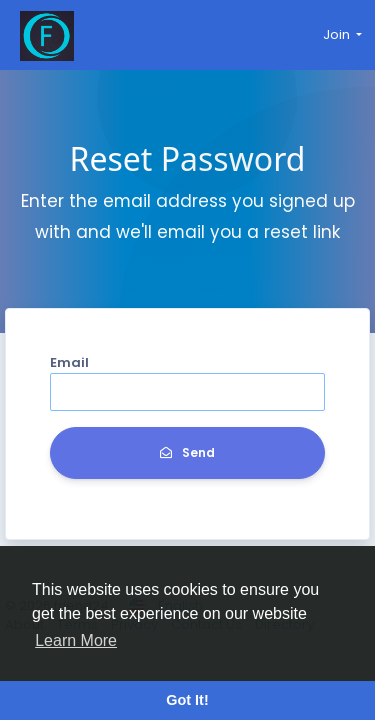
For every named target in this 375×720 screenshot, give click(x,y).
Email (69, 362)
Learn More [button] (76, 640)
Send (187, 452)
